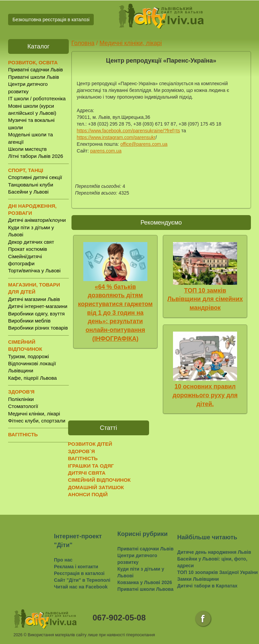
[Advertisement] (188, 461)
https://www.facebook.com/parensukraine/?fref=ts (128, 131)
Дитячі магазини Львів (34, 299)
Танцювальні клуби (31, 185)
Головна (83, 43)
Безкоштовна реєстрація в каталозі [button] (51, 20)
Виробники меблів (29, 321)
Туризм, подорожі (28, 356)
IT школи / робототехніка (37, 98)
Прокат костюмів (28, 249)
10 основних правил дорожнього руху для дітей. (205, 395)
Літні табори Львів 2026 (36, 156)
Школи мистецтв (27, 149)
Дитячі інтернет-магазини (38, 306)
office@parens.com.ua (144, 144)
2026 (18, 635)
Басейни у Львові (28, 192)
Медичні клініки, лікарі (34, 414)
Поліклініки (21, 399)
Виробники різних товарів (38, 328)
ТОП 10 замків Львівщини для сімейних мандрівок (205, 299)
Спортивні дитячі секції (35, 177)
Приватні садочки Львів (35, 70)
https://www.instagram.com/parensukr (116, 137)
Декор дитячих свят (31, 242)
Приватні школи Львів (34, 77)
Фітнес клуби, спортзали (37, 421)
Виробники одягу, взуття (36, 314)
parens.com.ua (106, 151)
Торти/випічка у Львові (34, 270)
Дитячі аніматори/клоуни (37, 220)
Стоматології (23, 406)
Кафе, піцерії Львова (32, 378)
